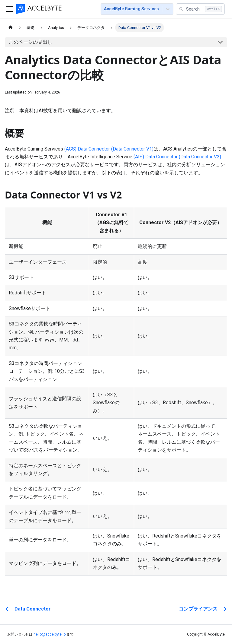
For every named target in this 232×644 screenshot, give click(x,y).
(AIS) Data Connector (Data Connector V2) (177, 157)
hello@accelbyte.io (50, 634)
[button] (200, 9)
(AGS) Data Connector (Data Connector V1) (109, 149)
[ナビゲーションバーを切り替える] (9, 9)
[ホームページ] (11, 28)
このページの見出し (31, 42)
